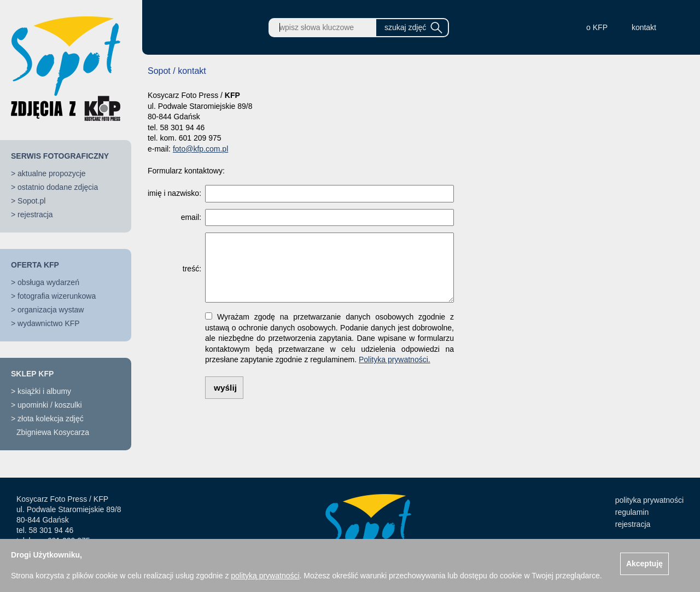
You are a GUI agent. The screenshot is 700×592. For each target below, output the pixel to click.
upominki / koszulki (50, 405)
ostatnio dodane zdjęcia (58, 187)
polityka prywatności (649, 500)
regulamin (632, 512)
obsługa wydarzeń (48, 282)
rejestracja (35, 214)
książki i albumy (44, 391)
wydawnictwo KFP (49, 323)
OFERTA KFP (35, 265)
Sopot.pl (31, 201)
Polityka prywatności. (395, 359)
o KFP (597, 27)
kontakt (644, 27)
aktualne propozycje (52, 173)
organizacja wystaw (51, 310)
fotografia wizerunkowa (57, 296)
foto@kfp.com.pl (200, 149)
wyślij (225, 388)
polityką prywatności (265, 576)
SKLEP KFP (32, 374)
